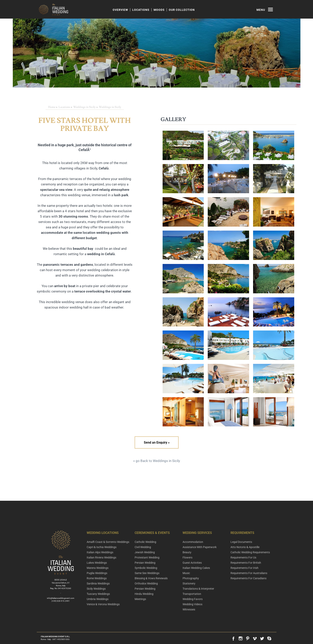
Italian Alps (100, 552)
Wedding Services (197, 533)
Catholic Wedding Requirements (250, 552)
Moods (159, 10)
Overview (120, 10)
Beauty (187, 552)
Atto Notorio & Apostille (245, 547)
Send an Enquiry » (156, 442)
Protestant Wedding (147, 557)
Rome (97, 578)
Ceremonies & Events (152, 533)
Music (186, 573)
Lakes (97, 563)
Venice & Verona (103, 604)
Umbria (98, 599)
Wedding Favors (193, 599)
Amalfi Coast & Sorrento (108, 542)
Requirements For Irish (244, 568)
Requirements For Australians (249, 573)
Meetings (140, 599)
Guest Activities (192, 563)
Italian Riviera (101, 557)
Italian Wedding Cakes (196, 568)
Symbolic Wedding (146, 568)
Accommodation (193, 542)
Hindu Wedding (144, 594)
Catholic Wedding (145, 542)
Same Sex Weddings (147, 573)
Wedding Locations (103, 533)
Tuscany (98, 594)
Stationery (189, 583)
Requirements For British (246, 563)
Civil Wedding (143, 547)
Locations (141, 10)
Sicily (96, 589)
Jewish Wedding (145, 552)
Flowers (187, 557)
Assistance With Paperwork (200, 547)
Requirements (242, 533)
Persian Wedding (145, 563)
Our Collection (182, 10)
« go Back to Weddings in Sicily (157, 461)
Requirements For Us (243, 557)
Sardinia (98, 583)
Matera (98, 568)
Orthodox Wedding (146, 583)
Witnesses (189, 609)
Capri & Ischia (102, 547)
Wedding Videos (192, 604)
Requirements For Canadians (248, 578)
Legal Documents (241, 542)
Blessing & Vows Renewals (151, 578)
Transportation (192, 594)
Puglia (97, 573)
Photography (191, 578)
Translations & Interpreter (198, 589)
